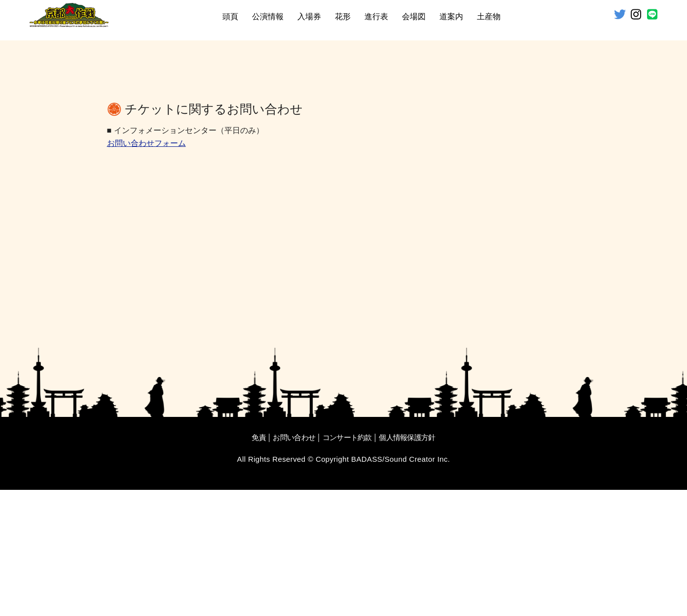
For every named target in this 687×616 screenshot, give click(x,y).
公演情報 (268, 17)
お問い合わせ (294, 564)
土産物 (489, 17)
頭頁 (230, 17)
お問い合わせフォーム (146, 270)
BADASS (367, 585)
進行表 (376, 17)
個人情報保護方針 (407, 564)
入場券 (309, 17)
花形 (343, 17)
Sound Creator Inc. (417, 585)
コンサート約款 (347, 564)
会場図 (414, 17)
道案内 (451, 17)
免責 (259, 564)
